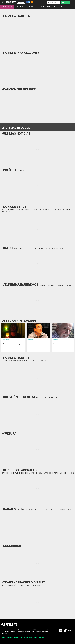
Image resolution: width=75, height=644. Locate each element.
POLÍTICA (31, 7)
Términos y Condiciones (13, 638)
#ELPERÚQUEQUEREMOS (60, 7)
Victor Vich (30, 340)
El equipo (3, 638)
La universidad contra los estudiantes (38, 344)
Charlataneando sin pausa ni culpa (12, 344)
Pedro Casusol (6, 340)
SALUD (49, 7)
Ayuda (35, 638)
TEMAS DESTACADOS (7, 7)
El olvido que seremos (59, 344)
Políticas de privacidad (26, 638)
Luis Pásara (56, 340)
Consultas (41, 638)
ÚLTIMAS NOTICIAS (20, 7)
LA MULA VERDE (40, 7)
